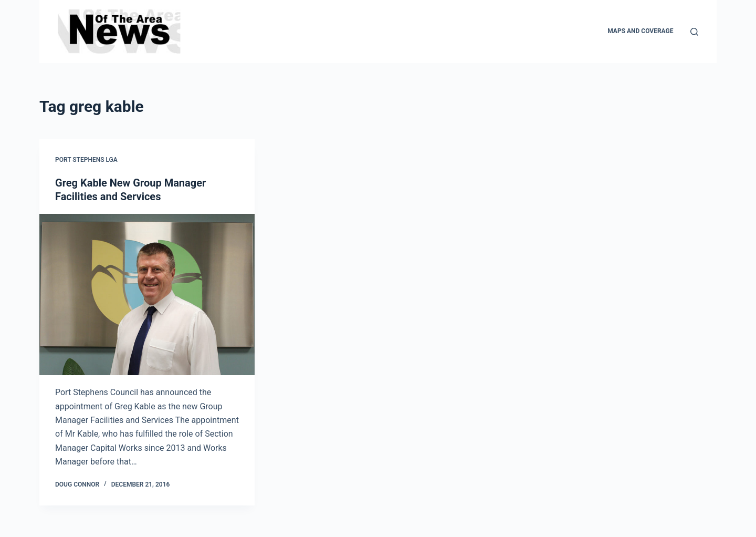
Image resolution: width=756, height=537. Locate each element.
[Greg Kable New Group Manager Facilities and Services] (147, 295)
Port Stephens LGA (86, 160)
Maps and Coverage (640, 31)
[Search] (694, 32)
